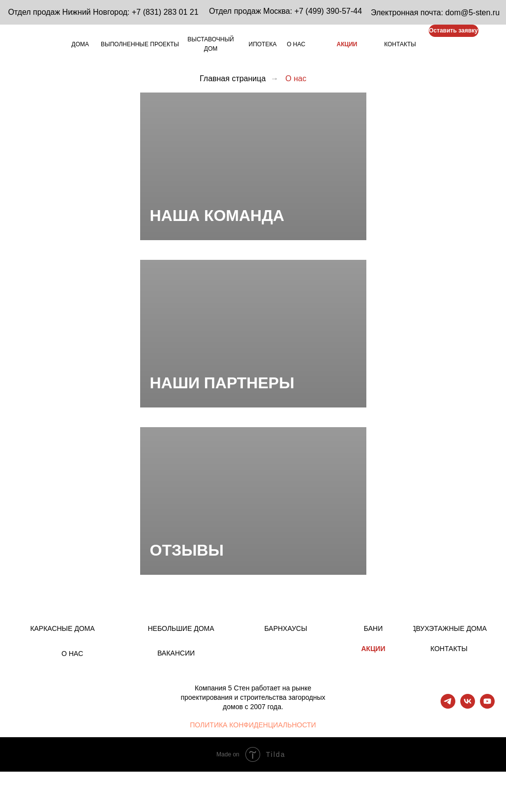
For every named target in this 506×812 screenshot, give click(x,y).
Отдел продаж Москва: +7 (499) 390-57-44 (285, 11)
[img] (436, 45)
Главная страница (233, 78)
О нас (296, 78)
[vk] (468, 706)
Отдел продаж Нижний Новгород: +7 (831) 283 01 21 (103, 12)
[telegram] (448, 706)
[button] (454, 31)
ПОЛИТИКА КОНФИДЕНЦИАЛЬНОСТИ (253, 725)
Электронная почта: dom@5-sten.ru (435, 13)
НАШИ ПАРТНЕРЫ (222, 383)
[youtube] (487, 706)
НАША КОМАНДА (217, 216)
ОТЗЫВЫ (187, 550)
